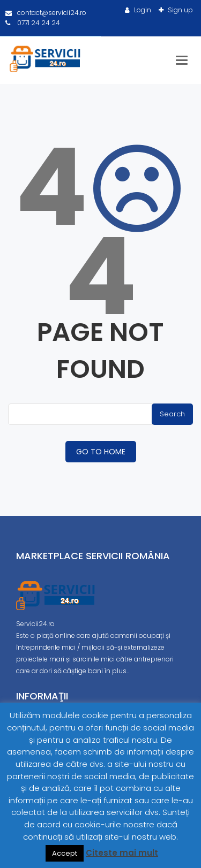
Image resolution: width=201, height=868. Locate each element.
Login (142, 10)
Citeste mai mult (122, 853)
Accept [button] (65, 853)
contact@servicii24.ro (46, 13)
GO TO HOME (101, 452)
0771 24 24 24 (33, 23)
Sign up (180, 10)
